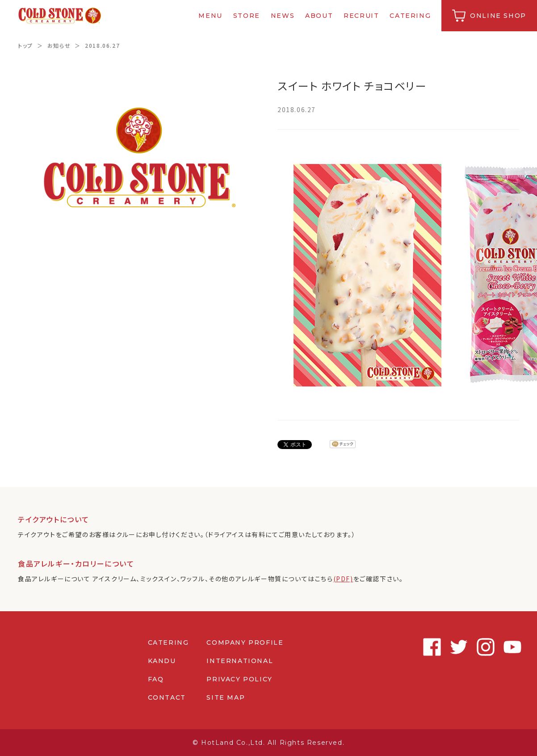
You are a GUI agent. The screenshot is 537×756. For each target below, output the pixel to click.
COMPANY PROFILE (245, 643)
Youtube (510, 647)
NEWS (283, 16)
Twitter (457, 647)
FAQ (156, 679)
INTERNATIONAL (240, 661)
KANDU (162, 661)
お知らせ (59, 45)
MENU (211, 16)
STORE (247, 16)
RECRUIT (361, 16)
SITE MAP (226, 697)
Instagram (483, 647)
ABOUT (319, 16)
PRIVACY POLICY (239, 679)
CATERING (411, 16)
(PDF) (343, 579)
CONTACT (167, 697)
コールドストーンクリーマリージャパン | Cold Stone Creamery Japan (60, 16)
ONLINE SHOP (498, 16)
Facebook (430, 647)
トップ (25, 45)
